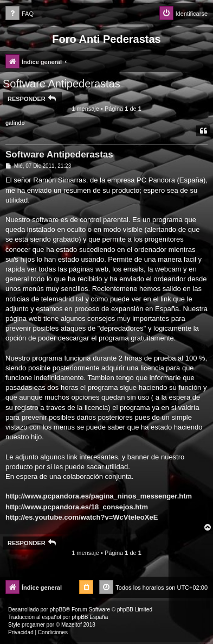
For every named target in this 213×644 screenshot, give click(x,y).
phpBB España (90, 617)
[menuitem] (20, 14)
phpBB (58, 610)
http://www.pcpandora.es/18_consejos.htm (77, 507)
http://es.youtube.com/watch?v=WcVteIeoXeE (82, 517)
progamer (33, 625)
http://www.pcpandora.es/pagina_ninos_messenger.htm (99, 496)
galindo (15, 123)
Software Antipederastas (62, 84)
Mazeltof (72, 625)
